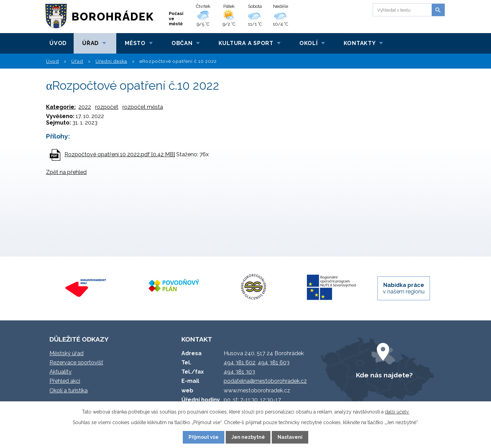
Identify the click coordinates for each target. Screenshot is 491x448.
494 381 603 (274, 363)
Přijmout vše (204, 437)
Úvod (58, 43)
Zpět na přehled (66, 172)
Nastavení (290, 437)
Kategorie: (61, 107)
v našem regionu (404, 288)
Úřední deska (111, 61)
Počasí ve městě (176, 19)
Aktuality (61, 372)
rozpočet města (143, 107)
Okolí (309, 43)
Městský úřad (66, 353)
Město (135, 43)
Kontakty (360, 43)
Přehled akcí (65, 381)
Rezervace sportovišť (76, 363)
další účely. (397, 412)
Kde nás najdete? (384, 375)
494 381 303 (239, 372)
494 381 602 (240, 363)
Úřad (91, 43)
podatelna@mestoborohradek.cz (265, 381)
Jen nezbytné (248, 437)
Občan (182, 43)
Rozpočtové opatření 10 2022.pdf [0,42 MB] (120, 154)
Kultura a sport (246, 43)
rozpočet (107, 107)
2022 (85, 107)
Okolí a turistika (69, 391)
